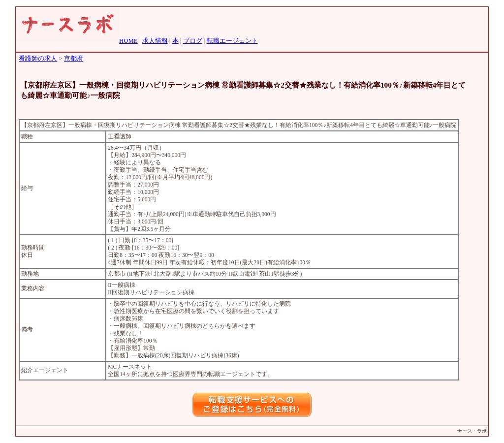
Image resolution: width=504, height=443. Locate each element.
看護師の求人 (38, 59)
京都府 (74, 59)
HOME (128, 41)
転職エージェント (232, 41)
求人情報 (155, 41)
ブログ (193, 41)
